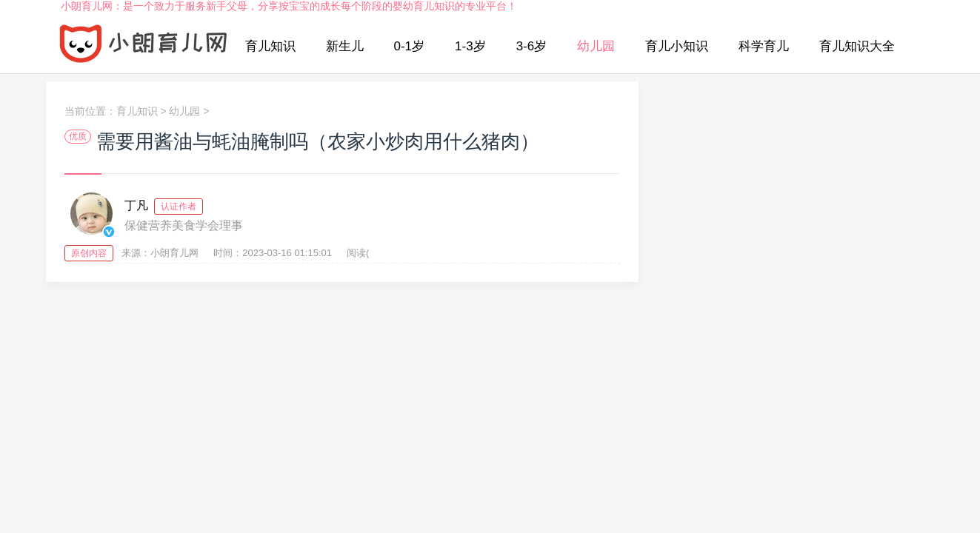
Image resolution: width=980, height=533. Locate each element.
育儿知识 (270, 46)
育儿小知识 (677, 46)
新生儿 (345, 46)
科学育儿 (764, 46)
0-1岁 (410, 46)
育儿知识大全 (857, 46)
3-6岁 (532, 46)
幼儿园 (596, 46)
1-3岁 (470, 46)
